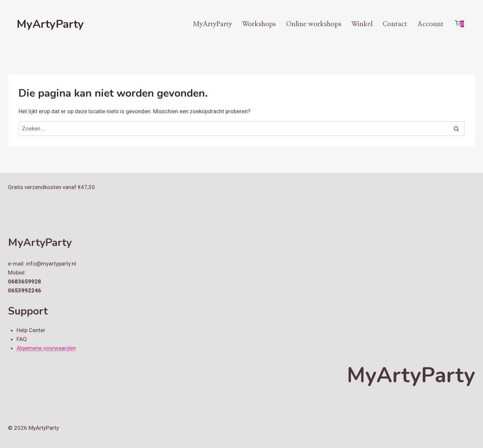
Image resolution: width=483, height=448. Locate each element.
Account (431, 24)
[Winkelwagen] (459, 24)
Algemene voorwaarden (46, 348)
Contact (395, 24)
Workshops (259, 24)
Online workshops (314, 24)
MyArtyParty (213, 24)
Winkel (362, 24)
